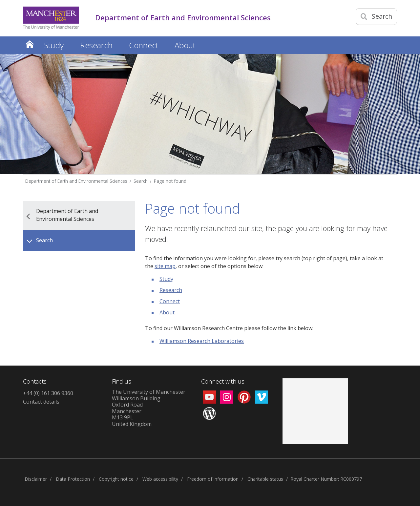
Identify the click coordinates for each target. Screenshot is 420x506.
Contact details (41, 402)
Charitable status (265, 479)
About (167, 312)
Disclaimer (36, 479)
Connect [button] (144, 45)
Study (166, 279)
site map (165, 266)
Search (141, 181)
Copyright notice (116, 479)
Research (171, 290)
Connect (170, 301)
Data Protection (73, 479)
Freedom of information (213, 479)
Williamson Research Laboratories (202, 341)
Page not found (170, 181)
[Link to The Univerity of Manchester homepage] (51, 18)
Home (30, 44)
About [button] (185, 45)
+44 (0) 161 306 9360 (48, 393)
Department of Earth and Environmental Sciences (76, 181)
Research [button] (96, 45)
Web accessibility (160, 479)
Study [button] (54, 45)
